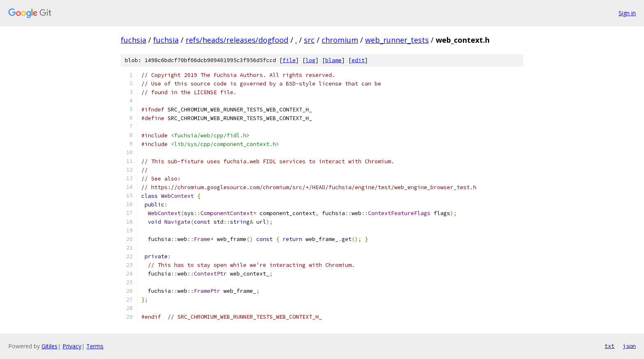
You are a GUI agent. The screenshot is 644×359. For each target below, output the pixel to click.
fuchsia (133, 40)
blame (333, 60)
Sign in (627, 13)
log (310, 60)
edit (358, 60)
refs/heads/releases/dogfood (237, 40)
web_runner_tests (397, 40)
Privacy (72, 346)
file (289, 60)
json (629, 346)
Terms (95, 346)
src (309, 40)
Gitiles (49, 346)
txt (609, 346)
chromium (340, 40)
